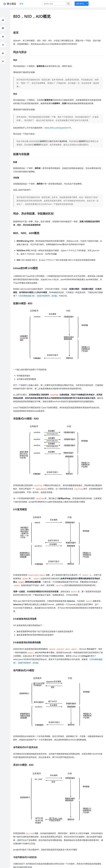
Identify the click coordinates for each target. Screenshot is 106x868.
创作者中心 (80, 4)
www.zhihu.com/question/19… (58, 128)
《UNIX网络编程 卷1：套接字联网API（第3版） (38, 296)
